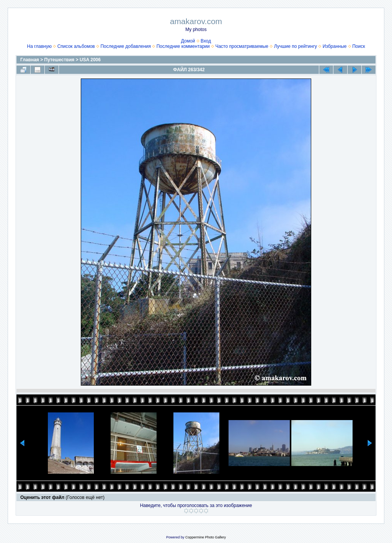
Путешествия (60, 60)
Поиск (359, 46)
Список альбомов (76, 46)
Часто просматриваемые (242, 46)
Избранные (335, 46)
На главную (39, 46)
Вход (206, 41)
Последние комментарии (183, 46)
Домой (188, 41)
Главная (30, 60)
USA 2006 (90, 60)
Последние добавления (126, 46)
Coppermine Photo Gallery (206, 537)
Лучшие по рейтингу (296, 46)
